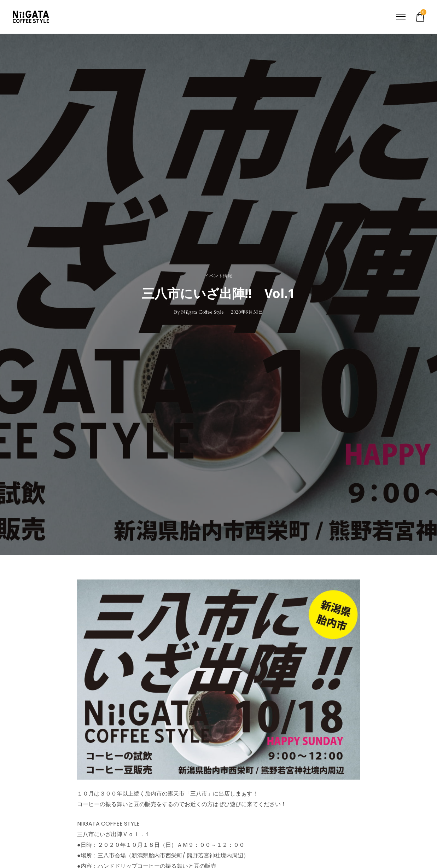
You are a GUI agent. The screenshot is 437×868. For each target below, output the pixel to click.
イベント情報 (218, 276)
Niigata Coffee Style (202, 312)
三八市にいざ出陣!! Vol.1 (218, 293)
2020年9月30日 (247, 312)
